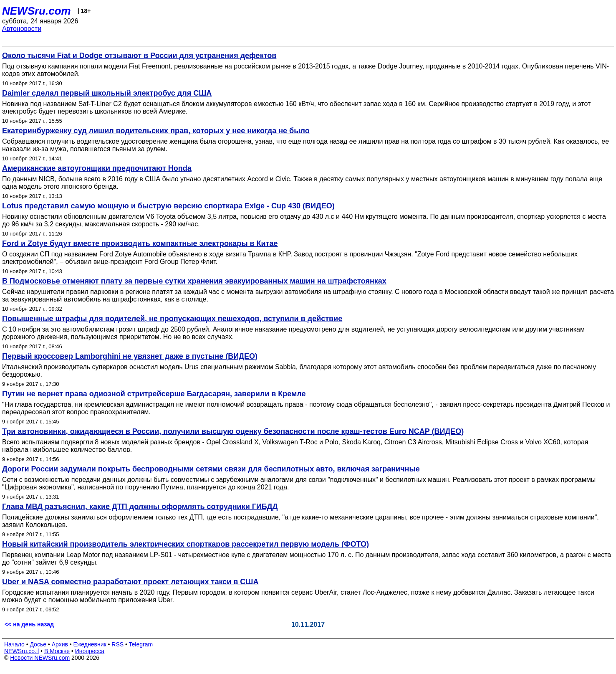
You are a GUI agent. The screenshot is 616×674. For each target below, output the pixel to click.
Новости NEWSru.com (40, 658)
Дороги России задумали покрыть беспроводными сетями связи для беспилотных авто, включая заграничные (211, 469)
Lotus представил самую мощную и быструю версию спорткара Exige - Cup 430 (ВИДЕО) (168, 206)
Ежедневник (90, 644)
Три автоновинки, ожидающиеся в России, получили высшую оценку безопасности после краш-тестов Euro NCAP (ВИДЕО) (233, 431)
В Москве (57, 651)
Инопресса (90, 651)
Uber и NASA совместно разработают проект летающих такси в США (130, 582)
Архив (60, 644)
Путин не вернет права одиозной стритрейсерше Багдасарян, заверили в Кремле (154, 394)
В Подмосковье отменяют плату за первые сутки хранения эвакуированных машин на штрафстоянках (194, 281)
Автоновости (22, 29)
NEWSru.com (37, 11)
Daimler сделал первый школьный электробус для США (107, 93)
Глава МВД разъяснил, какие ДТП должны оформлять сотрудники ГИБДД (140, 507)
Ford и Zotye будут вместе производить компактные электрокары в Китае (140, 243)
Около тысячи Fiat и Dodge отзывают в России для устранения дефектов (139, 56)
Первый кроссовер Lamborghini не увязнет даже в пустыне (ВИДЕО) (130, 356)
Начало (14, 644)
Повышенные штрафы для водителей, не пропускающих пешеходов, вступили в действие (172, 319)
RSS (117, 644)
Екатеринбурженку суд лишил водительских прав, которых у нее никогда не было (156, 131)
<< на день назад (29, 624)
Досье (38, 644)
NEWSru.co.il (21, 651)
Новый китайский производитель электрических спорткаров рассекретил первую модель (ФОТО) (186, 544)
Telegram (141, 644)
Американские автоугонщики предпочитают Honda (97, 168)
